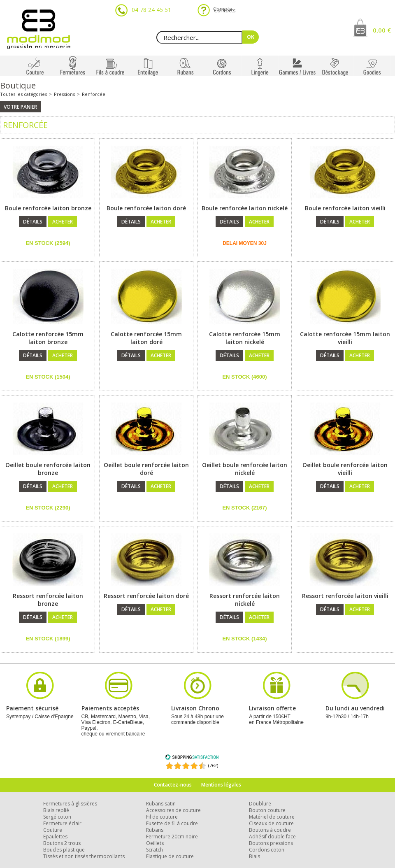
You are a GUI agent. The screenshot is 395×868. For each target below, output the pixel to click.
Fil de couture (162, 817)
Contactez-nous (173, 785)
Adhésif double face (272, 837)
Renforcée (94, 94)
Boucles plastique (64, 850)
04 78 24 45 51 (151, 10)
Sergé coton (57, 817)
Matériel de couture (272, 817)
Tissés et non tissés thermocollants (84, 856)
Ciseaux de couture (271, 823)
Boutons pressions (271, 843)
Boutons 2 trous (62, 843)
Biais (254, 856)
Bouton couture (267, 810)
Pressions (64, 94)
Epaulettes (55, 837)
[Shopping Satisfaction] (192, 758)
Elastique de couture (170, 856)
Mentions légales (221, 785)
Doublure (260, 804)
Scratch (155, 850)
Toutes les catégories (23, 94)
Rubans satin (161, 804)
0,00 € (382, 30)
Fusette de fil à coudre (172, 823)
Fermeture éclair (62, 823)
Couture (53, 830)
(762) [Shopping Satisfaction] (213, 765)
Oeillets (155, 843)
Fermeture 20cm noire (172, 837)
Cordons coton (267, 850)
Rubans (155, 830)
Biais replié (56, 810)
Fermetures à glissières (70, 804)
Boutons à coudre (270, 830)
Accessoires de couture (173, 810)
